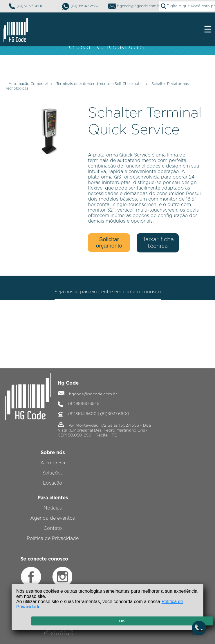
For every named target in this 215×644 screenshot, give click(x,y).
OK (122, 621)
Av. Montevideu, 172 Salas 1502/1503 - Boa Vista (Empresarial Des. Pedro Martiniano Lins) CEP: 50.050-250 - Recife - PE (104, 430)
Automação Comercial (28, 84)
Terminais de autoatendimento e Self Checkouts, (100, 84)
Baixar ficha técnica (158, 243)
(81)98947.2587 (81, 6)
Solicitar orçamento (109, 242)
